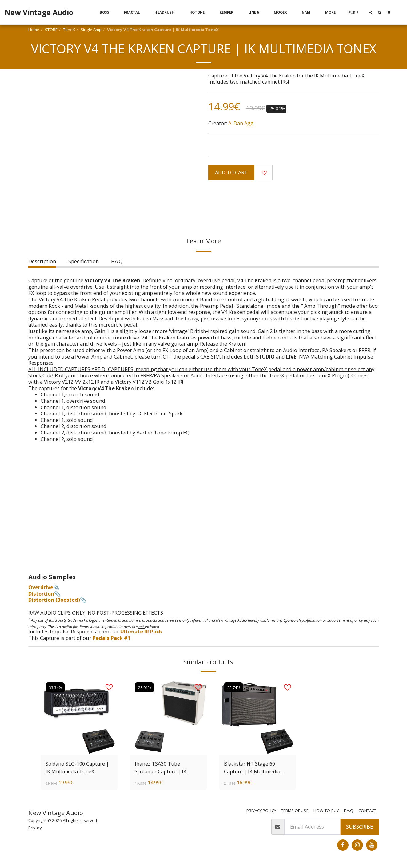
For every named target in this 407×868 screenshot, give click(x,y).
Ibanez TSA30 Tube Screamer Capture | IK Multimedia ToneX (161, 768)
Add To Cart (231, 172)
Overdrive (41, 587)
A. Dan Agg (241, 123)
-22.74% (234, 687)
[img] (168, 717)
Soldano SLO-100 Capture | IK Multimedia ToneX (78, 767)
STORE (51, 30)
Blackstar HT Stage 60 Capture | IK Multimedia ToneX (253, 768)
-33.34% (56, 687)
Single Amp (91, 30)
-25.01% (145, 687)
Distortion (41, 594)
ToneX (69, 30)
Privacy (35, 828)
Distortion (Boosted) (54, 600)
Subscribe (359, 827)
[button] (371, 12)
